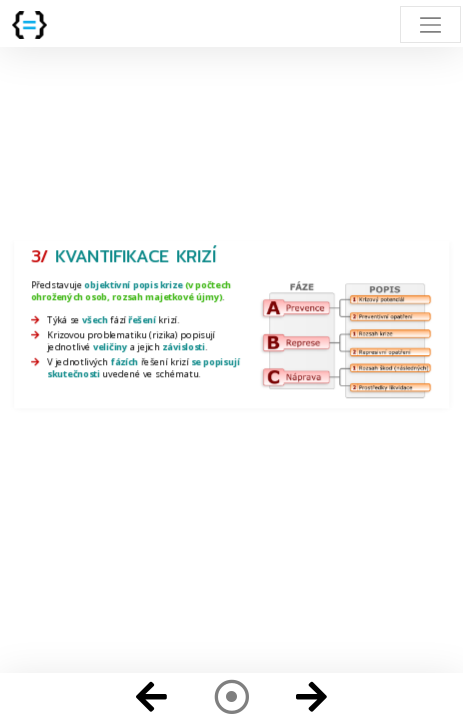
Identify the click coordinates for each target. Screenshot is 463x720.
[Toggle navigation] (430, 24)
